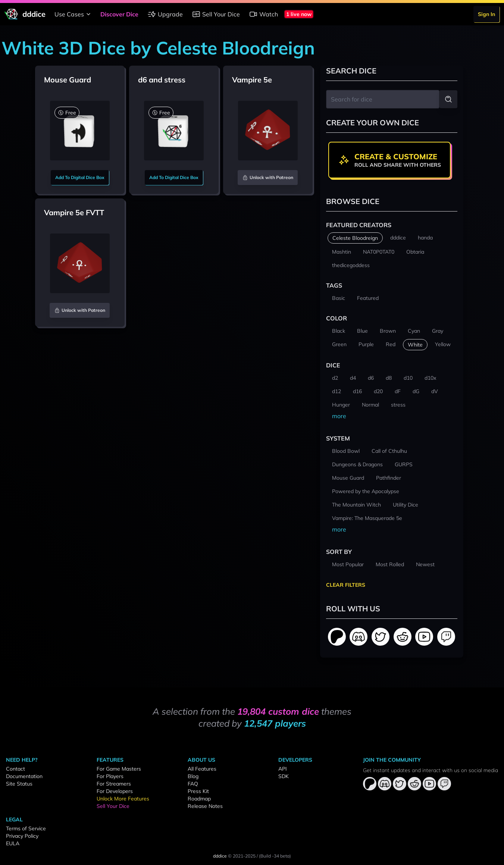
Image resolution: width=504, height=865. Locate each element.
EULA (13, 843)
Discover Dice (119, 14)
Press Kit (198, 791)
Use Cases (74, 14)
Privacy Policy (22, 836)
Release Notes (205, 806)
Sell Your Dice (216, 14)
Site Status (19, 784)
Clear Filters (346, 585)
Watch (263, 14)
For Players (110, 776)
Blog (193, 776)
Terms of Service (26, 828)
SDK (284, 776)
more (339, 416)
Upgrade (165, 14)
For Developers (115, 791)
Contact (15, 769)
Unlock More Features (123, 799)
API (283, 769)
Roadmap (199, 799)
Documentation (24, 776)
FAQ (193, 784)
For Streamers (114, 784)
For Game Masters (119, 769)
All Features (202, 769)
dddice (220, 856)
